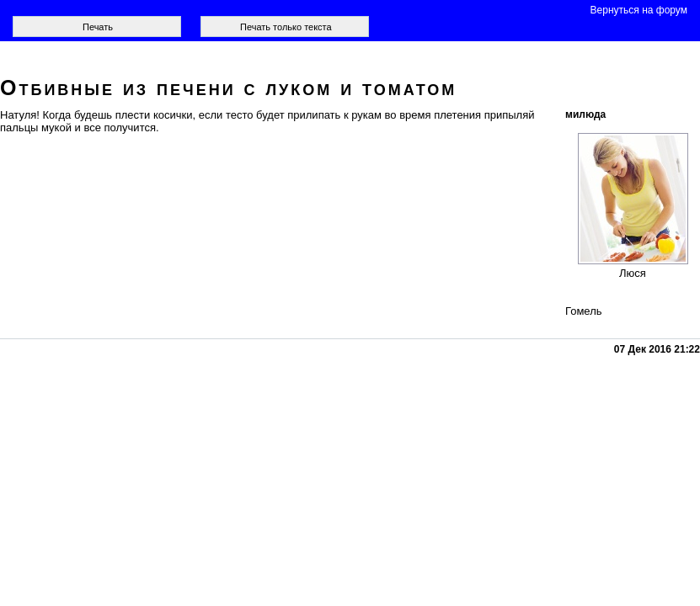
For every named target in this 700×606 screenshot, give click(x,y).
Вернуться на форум (639, 10)
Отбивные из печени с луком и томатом (228, 88)
